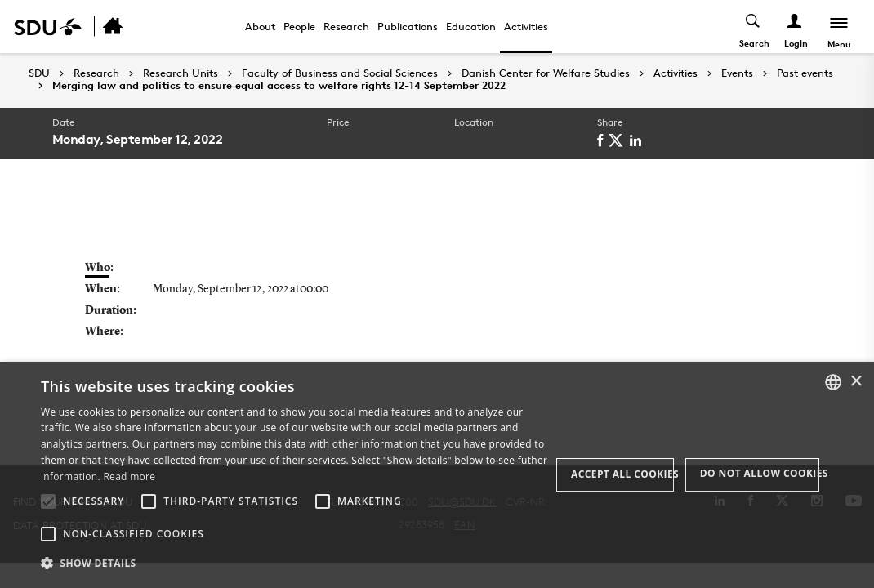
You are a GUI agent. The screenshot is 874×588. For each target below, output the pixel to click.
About (260, 26)
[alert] (437, 475)
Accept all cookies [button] (622, 474)
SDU (39, 73)
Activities (526, 26)
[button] (48, 501)
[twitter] (619, 140)
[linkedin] (638, 140)
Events (737, 73)
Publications (408, 26)
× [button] (856, 382)
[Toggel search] (754, 27)
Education (471, 26)
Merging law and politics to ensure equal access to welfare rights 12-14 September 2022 (279, 86)
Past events (805, 73)
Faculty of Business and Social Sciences (340, 73)
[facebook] (603, 140)
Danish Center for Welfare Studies (546, 73)
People (299, 26)
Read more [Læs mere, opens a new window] (129, 477)
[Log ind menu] (795, 27)
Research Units (181, 73)
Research (346, 26)
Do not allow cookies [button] (760, 473)
